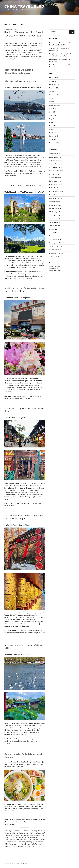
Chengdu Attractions (56, 164)
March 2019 (53, 133)
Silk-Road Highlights (55, 212)
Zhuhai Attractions (55, 256)
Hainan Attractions (55, 181)
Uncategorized (54, 229)
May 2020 (52, 119)
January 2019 (53, 139)
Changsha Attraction (56, 160)
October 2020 (54, 102)
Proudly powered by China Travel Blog (15, 864)
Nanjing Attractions (55, 195)
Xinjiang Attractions (55, 239)
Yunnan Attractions (55, 250)
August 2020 (53, 109)
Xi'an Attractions (54, 232)
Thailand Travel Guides (56, 219)
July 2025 (52, 98)
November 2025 (54, 88)
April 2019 (52, 129)
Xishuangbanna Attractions (58, 243)
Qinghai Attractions (55, 202)
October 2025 (54, 91)
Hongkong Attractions (56, 191)
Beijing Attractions (55, 157)
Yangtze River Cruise (56, 246)
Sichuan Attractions (55, 209)
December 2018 (54, 143)
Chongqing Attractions (56, 167)
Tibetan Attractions (55, 226)
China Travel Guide (55, 267)
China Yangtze (54, 269)
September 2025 (55, 95)
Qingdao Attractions (56, 198)
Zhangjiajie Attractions (56, 253)
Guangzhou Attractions (56, 171)
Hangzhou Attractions (56, 185)
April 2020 (52, 122)
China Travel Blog (24, 6)
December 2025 (54, 85)
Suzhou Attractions (55, 215)
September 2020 (55, 105)
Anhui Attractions (55, 154)
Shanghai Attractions (56, 205)
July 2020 (52, 112)
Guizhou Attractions (55, 178)
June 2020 (52, 115)
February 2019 (54, 136)
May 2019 (52, 126)
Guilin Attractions (55, 174)
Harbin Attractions (55, 188)
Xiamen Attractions (55, 236)
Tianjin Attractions (55, 222)
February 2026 (54, 78)
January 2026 (53, 81)
